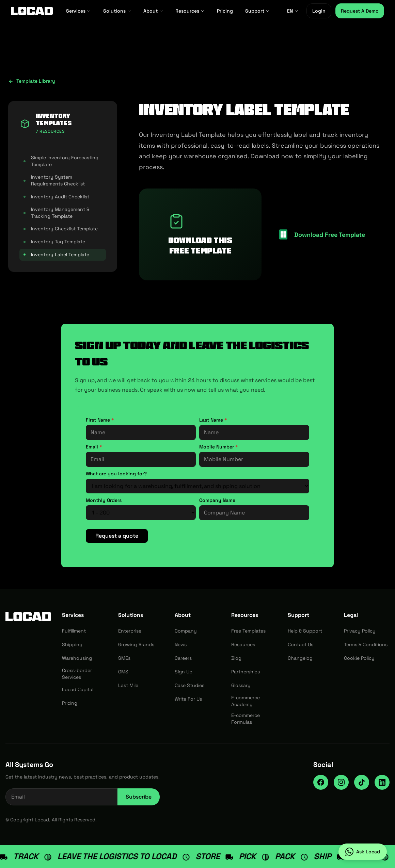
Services (78, 11)
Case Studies (189, 685)
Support (257, 11)
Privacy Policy (360, 631)
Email (94, 447)
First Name (100, 420)
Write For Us (188, 699)
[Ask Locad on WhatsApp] (363, 852)
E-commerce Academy (246, 701)
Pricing (225, 11)
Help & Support (305, 631)
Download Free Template (330, 235)
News (181, 644)
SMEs (124, 658)
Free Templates (248, 631)
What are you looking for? (116, 474)
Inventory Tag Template (54, 242)
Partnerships (246, 672)
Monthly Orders (104, 500)
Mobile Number (218, 447)
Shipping (72, 644)
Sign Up (184, 672)
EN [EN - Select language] (293, 11)
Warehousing (77, 658)
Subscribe (139, 797)
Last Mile (128, 685)
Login (319, 11)
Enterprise (130, 631)
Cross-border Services (77, 674)
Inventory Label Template (56, 255)
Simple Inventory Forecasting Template (61, 161)
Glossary (241, 685)
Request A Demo (360, 11)
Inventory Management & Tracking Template (56, 213)
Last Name (213, 420)
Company (186, 631)
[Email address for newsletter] (61, 797)
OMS (123, 672)
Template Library (32, 81)
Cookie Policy (359, 658)
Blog (236, 658)
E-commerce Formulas (246, 719)
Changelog (300, 658)
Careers (183, 658)
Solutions (117, 11)
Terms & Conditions (366, 644)
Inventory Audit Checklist (56, 197)
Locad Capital (78, 689)
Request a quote (117, 536)
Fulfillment (74, 631)
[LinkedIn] (382, 782)
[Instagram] (341, 782)
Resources (190, 11)
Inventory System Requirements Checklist (54, 180)
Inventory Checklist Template (61, 229)
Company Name (217, 500)
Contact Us (301, 644)
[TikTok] (362, 782)
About (153, 11)
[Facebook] (321, 782)
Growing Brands (136, 644)
